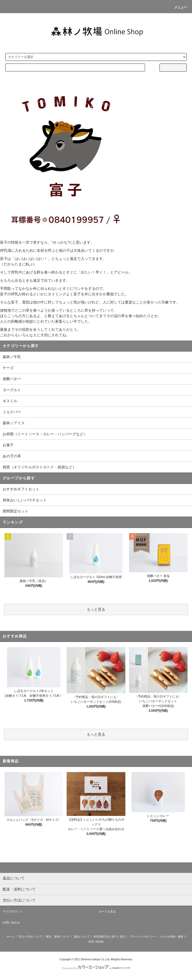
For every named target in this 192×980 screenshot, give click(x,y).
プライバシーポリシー (142, 937)
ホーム (10, 937)
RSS (91, 942)
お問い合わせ (11, 923)
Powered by (96, 968)
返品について (82, 937)
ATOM (100, 942)
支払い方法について (30, 937)
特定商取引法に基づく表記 (109, 937)
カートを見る (107, 911)
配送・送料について (58, 937)
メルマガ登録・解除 (172, 937)
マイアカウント (13, 911)
